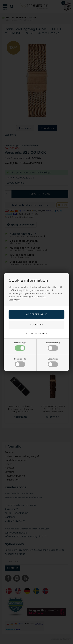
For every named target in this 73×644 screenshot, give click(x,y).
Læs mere (14, 300)
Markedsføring (53, 346)
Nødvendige (20, 346)
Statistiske (53, 362)
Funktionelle (20, 362)
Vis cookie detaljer (36, 333)
